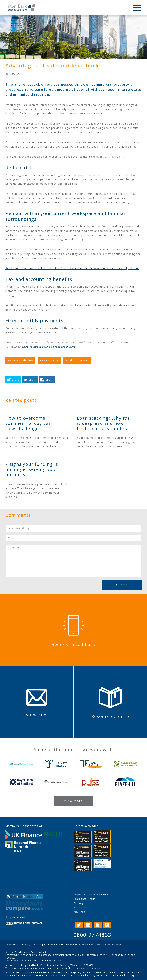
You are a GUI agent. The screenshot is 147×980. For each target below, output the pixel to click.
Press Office (81, 907)
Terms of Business (54, 945)
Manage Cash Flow (20, 360)
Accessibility (103, 945)
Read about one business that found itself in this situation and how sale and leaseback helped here (72, 268)
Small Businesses (77, 360)
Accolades (79, 912)
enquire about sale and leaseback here (49, 347)
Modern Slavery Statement (80, 945)
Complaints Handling (85, 899)
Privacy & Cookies (32, 945)
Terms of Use (13, 945)
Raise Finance (49, 360)
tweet (15, 380)
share (32, 380)
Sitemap (117, 945)
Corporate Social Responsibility (91, 895)
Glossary (79, 903)
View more (73, 801)
